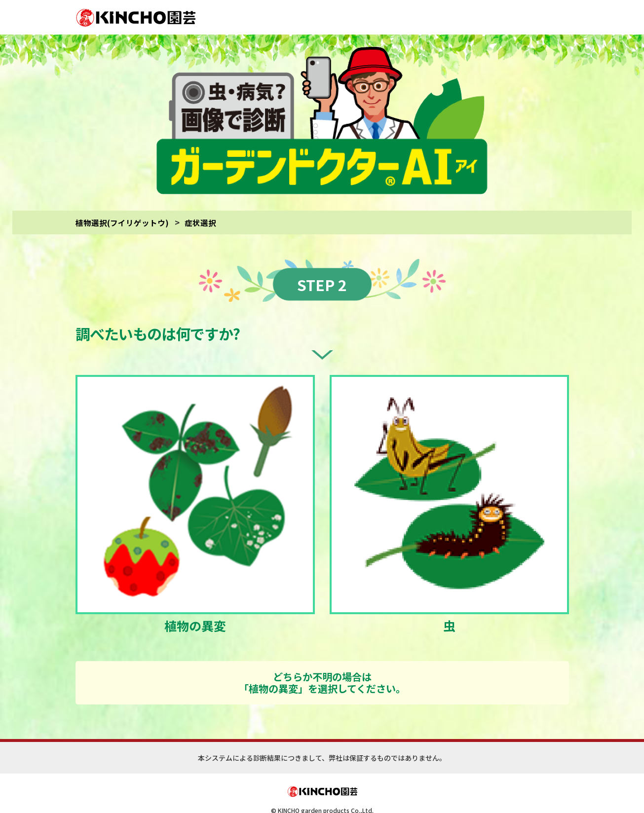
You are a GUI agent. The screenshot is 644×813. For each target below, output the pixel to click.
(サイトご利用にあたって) (361, 792)
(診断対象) (410, 792)
